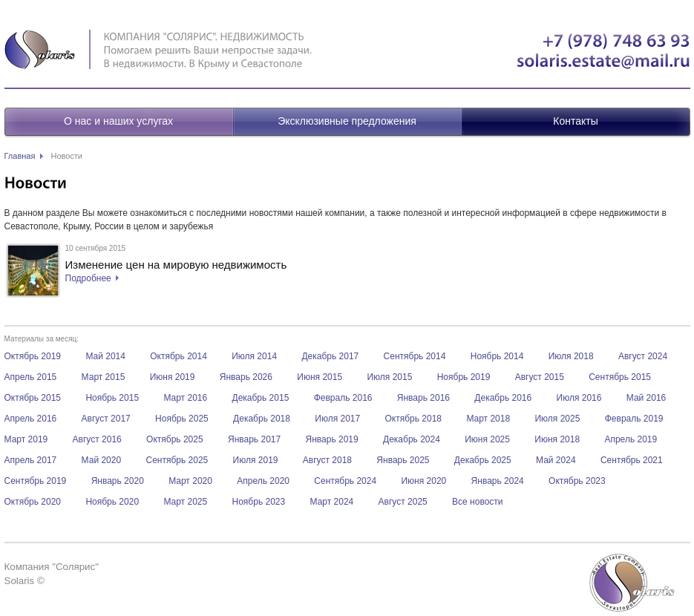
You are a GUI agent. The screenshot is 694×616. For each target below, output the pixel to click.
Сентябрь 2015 (620, 377)
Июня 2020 (423, 481)
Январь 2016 (423, 398)
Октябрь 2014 (179, 356)
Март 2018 (488, 419)
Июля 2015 (389, 377)
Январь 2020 (118, 481)
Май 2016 (646, 398)
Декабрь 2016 (503, 398)
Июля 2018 (571, 356)
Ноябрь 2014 (497, 356)
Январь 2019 (332, 439)
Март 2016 (185, 398)
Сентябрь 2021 (632, 460)
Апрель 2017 (31, 460)
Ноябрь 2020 (112, 502)
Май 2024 (556, 460)
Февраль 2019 (634, 419)
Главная (20, 156)
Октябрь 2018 (414, 419)
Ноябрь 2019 (464, 377)
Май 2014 (105, 356)
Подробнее (88, 278)
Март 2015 (104, 377)
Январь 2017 (254, 439)
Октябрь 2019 (33, 356)
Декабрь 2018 (262, 419)
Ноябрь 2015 (112, 398)
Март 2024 (332, 502)
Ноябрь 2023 (259, 502)
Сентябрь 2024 (345, 481)
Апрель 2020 (263, 481)
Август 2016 (97, 439)
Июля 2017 (337, 419)
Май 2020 (102, 460)
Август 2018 (327, 460)
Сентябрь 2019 (36, 481)
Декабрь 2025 (483, 460)
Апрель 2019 (631, 439)
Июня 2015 (320, 377)
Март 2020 (190, 481)
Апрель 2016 (31, 419)
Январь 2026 (246, 377)
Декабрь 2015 (261, 398)
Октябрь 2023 (577, 481)
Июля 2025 (557, 419)
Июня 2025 (487, 439)
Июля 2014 (254, 356)
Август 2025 (403, 502)
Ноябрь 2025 (182, 419)
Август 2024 (643, 356)
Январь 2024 (498, 481)
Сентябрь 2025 (177, 460)
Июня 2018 (557, 439)
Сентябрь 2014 (415, 356)
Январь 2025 (403, 460)
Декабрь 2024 (412, 439)
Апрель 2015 (31, 377)
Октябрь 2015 (33, 398)
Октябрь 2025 (175, 439)
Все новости (477, 502)
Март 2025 (185, 502)
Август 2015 (540, 377)
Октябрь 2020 (33, 502)
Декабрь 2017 (330, 356)
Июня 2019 (173, 377)
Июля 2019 (256, 460)
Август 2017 (106, 419)
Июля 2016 (579, 398)
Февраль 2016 (343, 398)
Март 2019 (26, 439)
